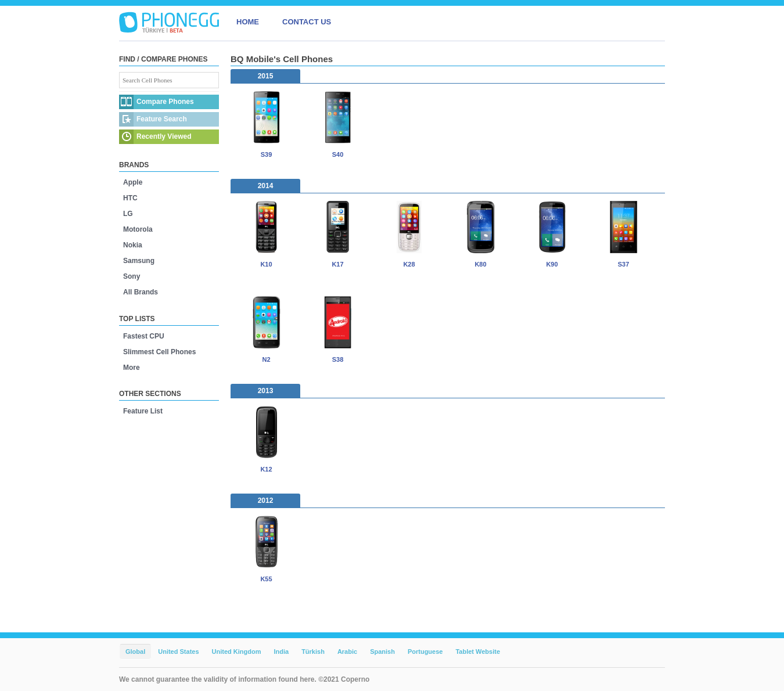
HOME (248, 22)
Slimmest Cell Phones (159, 352)
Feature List (143, 411)
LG (128, 214)
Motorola (138, 229)
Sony (132, 276)
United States (178, 652)
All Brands (141, 292)
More (132, 368)
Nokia (133, 245)
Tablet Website (478, 652)
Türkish (313, 652)
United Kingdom (237, 652)
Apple (133, 182)
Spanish (382, 652)
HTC (130, 198)
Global (135, 652)
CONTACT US (307, 22)
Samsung (139, 261)
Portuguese (425, 652)
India (281, 652)
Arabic (347, 652)
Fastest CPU (144, 336)
